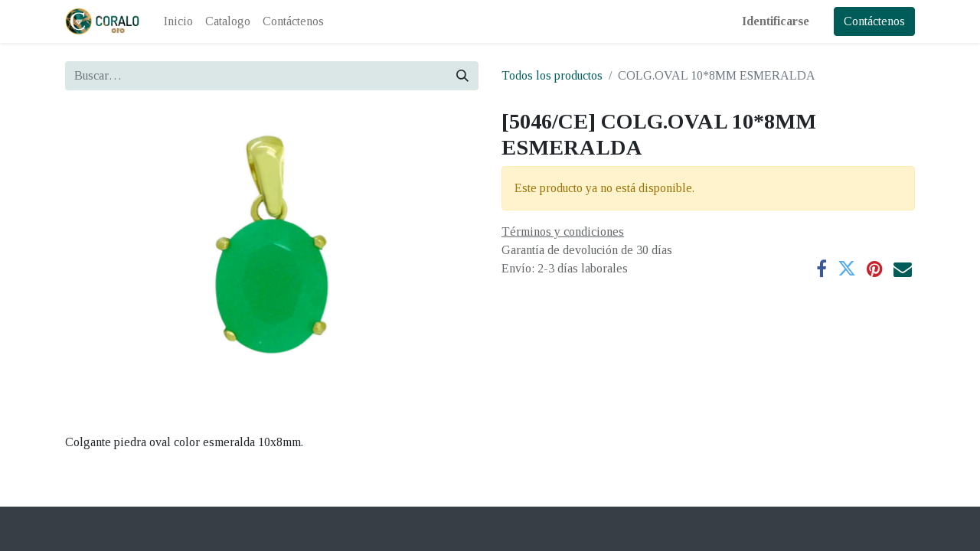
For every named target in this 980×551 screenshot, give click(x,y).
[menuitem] (178, 21)
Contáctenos (874, 21)
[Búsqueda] (462, 76)
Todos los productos (552, 75)
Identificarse (776, 21)
